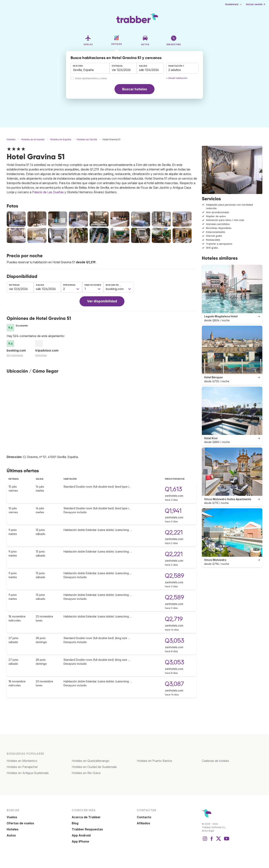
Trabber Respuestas (87, 829)
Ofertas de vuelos (20, 823)
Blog (75, 823)
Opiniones (41, 355)
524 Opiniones (15, 355)
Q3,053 (175, 641)
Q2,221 (174, 532)
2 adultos (175, 70)
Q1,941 (173, 511)
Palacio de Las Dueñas (48, 192)
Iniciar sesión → (256, 4)
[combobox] (90, 68)
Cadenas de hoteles (215, 761)
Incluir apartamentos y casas (91, 78)
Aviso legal (208, 831)
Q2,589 (175, 576)
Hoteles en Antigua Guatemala (28, 773)
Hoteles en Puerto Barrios (154, 761)
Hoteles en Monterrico (22, 761)
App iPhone (80, 841)
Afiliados (143, 823)
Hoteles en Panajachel (22, 767)
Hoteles (13, 829)
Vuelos (12, 817)
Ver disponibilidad (102, 301)
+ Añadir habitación (177, 78)
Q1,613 (173, 489)
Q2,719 (174, 619)
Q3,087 (174, 684)
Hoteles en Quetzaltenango (91, 761)
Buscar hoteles (135, 89)
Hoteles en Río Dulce (86, 773)
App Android (81, 835)
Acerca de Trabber (86, 817)
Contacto (144, 817)
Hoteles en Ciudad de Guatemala (94, 767)
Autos (11, 835)
